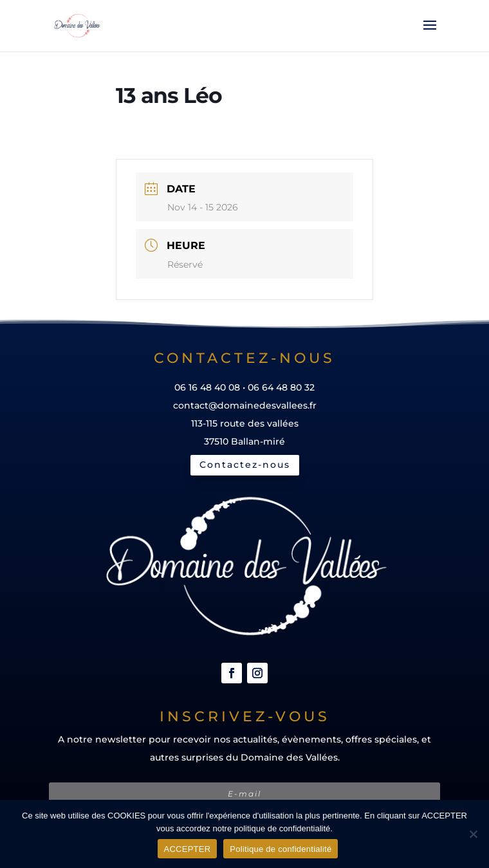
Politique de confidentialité (281, 849)
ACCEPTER (188, 849)
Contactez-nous (245, 465)
